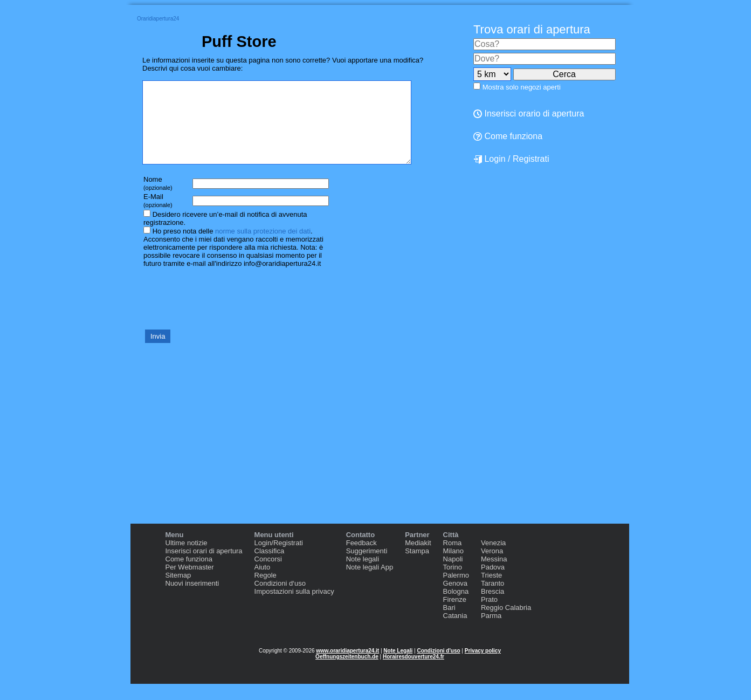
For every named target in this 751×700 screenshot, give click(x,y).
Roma (453, 559)
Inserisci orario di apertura (529, 114)
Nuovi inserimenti (192, 599)
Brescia (492, 608)
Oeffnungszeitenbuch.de (347, 673)
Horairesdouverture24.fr (414, 673)
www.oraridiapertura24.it (347, 667)
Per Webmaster (190, 583)
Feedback (361, 559)
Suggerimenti (367, 567)
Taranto (492, 599)
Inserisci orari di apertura (204, 567)
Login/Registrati (279, 559)
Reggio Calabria (506, 624)
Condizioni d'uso (438, 667)
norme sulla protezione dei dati (263, 247)
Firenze (455, 616)
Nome (158, 199)
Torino (453, 583)
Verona (492, 567)
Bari (449, 624)
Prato (489, 616)
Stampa (417, 567)
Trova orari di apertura (532, 29)
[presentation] (224, 314)
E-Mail (158, 217)
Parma (491, 632)
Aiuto (263, 583)
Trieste (491, 591)
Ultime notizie (187, 559)
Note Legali (398, 667)
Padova (493, 583)
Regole (266, 591)
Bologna (456, 608)
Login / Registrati (511, 159)
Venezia (493, 559)
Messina (494, 575)
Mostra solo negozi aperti (522, 87)
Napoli (453, 575)
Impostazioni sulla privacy (294, 608)
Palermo (456, 591)
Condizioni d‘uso (280, 599)
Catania (455, 632)
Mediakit (418, 559)
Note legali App (370, 583)
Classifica (270, 567)
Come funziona (508, 136)
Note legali (363, 575)
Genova (456, 599)
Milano (453, 567)
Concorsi (268, 575)
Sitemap (178, 591)
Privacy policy (483, 667)
